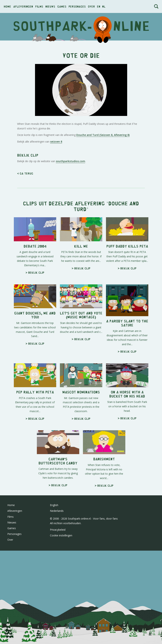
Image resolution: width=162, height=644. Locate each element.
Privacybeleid (58, 530)
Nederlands (57, 511)
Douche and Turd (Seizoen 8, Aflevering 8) (103, 135)
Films (39, 6)
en (99, 6)
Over (91, 6)
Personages (77, 6)
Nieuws (50, 6)
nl (104, 6)
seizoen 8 (56, 142)
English (54, 505)
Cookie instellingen (61, 535)
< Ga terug (25, 173)
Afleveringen (23, 6)
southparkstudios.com (70, 161)
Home (7, 6)
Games (62, 6)
